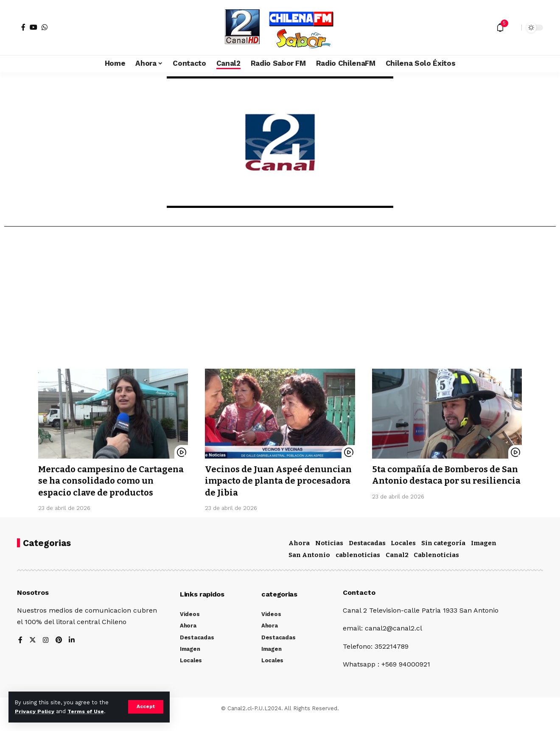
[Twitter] (33, 652)
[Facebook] (23, 27)
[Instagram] (46, 652)
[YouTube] (34, 27)
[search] (513, 28)
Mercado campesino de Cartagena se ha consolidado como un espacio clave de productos (103, 487)
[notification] (500, 28)
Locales (403, 555)
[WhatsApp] (45, 27)
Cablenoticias (436, 566)
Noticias (329, 555)
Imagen (484, 555)
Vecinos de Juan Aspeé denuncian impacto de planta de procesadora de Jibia (277, 481)
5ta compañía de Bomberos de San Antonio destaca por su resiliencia (439, 481)
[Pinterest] (59, 652)
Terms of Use (87, 711)
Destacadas (367, 555)
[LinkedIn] (72, 652)
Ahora (299, 555)
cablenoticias (358, 566)
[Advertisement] (280, 301)
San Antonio (309, 566)
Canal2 (397, 566)
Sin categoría (443, 555)
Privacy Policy (35, 711)
